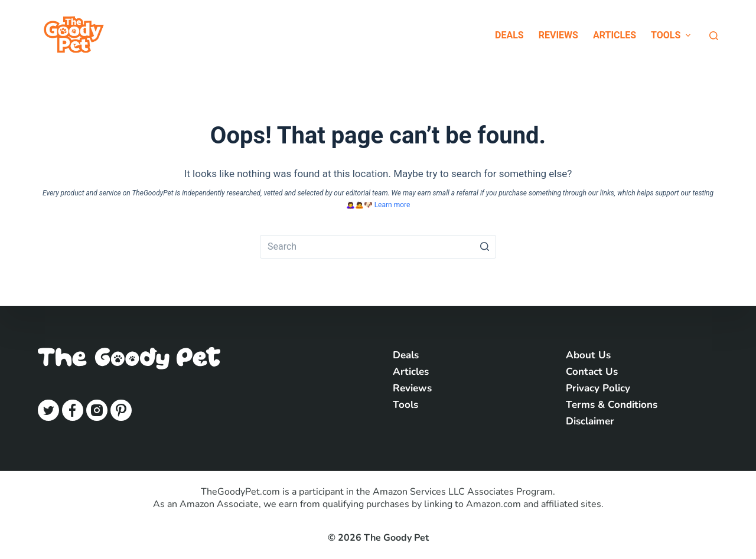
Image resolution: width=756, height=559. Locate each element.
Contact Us (592, 372)
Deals (509, 35)
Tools (672, 35)
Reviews (558, 35)
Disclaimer (590, 421)
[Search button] (484, 247)
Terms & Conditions (612, 405)
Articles (615, 35)
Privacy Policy (598, 388)
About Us (588, 355)
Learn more (392, 205)
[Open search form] (714, 36)
